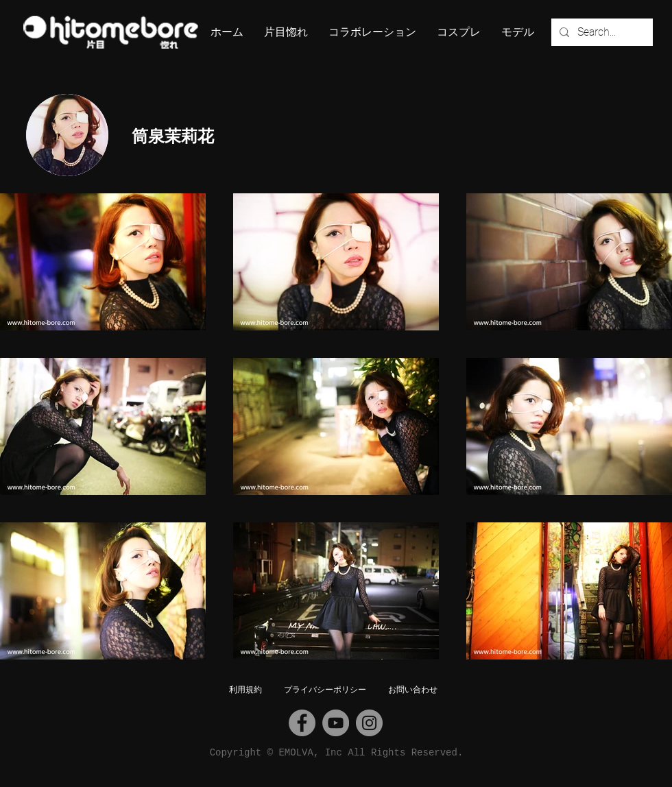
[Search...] (601, 32)
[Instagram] (369, 723)
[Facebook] (302, 723)
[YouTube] (336, 723)
